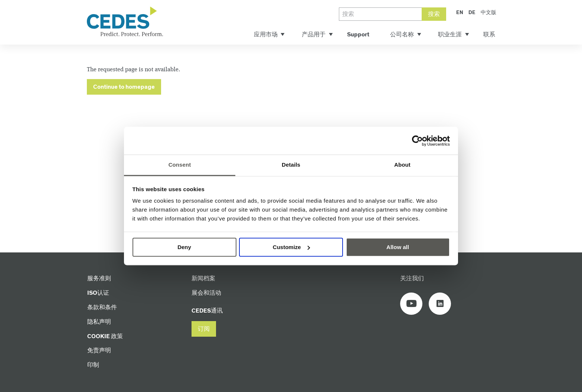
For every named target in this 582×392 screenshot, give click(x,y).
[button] (204, 329)
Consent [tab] (180, 165)
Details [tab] (291, 165)
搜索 (434, 14)
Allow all (398, 247)
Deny (184, 247)
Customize (291, 247)
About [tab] (402, 165)
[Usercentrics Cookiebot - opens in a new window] (417, 141)
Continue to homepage (124, 87)
